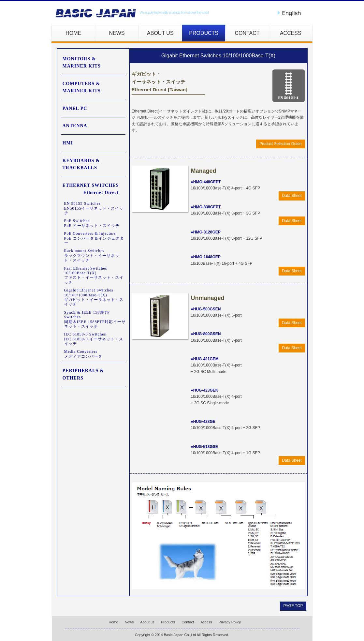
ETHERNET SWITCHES (91, 190)
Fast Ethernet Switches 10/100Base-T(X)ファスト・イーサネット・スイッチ (94, 275)
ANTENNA (75, 126)
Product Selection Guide (280, 144)
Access (206, 622)
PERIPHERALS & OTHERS (83, 374)
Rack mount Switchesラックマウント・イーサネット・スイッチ (92, 255)
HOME (73, 33)
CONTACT (247, 33)
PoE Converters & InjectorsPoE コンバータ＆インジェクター (94, 238)
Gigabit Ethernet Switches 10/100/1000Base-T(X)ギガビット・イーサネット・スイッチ (94, 297)
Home (114, 622)
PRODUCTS (204, 33)
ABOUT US (160, 33)
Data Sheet (292, 196)
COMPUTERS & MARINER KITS (82, 87)
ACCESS (291, 33)
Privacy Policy (230, 622)
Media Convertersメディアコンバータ (83, 354)
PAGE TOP (293, 606)
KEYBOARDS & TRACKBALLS (81, 164)
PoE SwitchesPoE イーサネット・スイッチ (92, 223)
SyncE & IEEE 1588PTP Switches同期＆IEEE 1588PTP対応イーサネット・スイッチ (95, 319)
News (129, 622)
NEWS (117, 33)
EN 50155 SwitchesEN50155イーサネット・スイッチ (94, 208)
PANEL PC (75, 108)
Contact (188, 622)
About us (147, 622)
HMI (68, 143)
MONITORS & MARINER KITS (82, 62)
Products (168, 622)
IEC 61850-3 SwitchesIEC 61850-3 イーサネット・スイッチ (94, 339)
